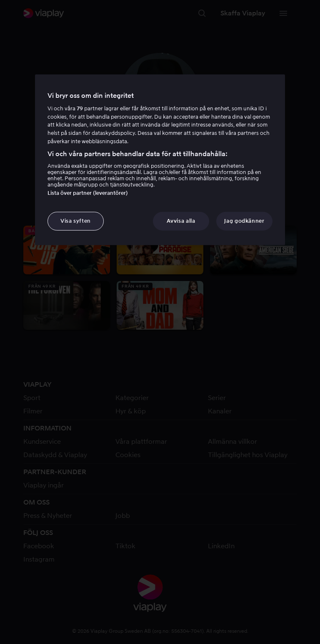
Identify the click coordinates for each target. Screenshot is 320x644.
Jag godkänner (244, 221)
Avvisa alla (181, 221)
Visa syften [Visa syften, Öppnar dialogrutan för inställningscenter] (76, 221)
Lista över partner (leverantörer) (88, 193)
